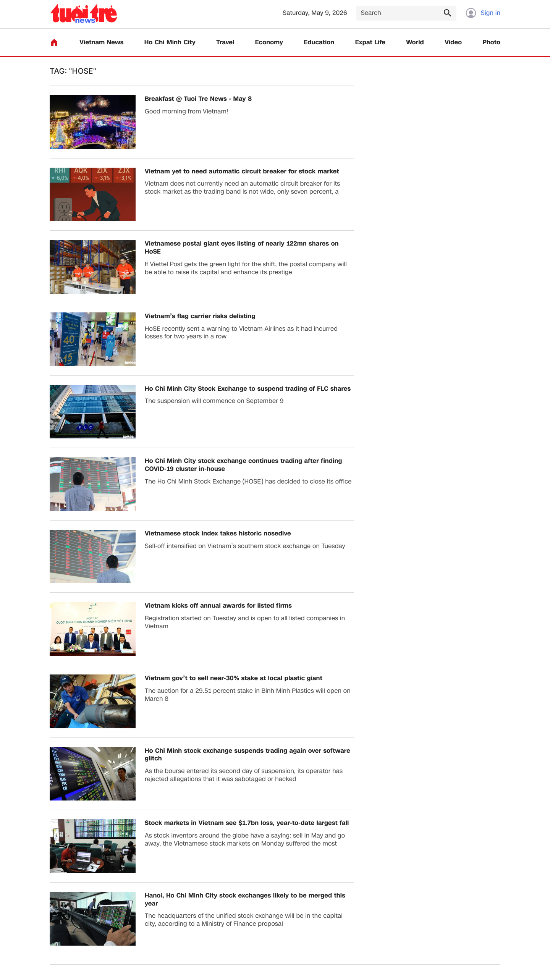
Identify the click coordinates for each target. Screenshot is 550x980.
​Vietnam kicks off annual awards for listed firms (218, 606)
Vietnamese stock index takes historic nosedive (218, 534)
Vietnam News (101, 43)
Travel (225, 43)
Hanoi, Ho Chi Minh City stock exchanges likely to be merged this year (245, 900)
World (415, 43)
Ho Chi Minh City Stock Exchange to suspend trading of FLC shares (248, 389)
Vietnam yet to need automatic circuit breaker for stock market (242, 172)
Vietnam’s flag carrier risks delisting (200, 316)
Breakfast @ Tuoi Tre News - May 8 (198, 99)
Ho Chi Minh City (170, 43)
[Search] (406, 13)
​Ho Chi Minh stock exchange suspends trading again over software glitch (247, 755)
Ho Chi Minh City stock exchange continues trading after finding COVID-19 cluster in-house (243, 465)
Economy (269, 43)
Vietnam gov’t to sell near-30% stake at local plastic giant (234, 678)
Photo (492, 43)
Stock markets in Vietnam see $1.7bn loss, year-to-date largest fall (247, 823)
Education (319, 43)
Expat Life (370, 43)
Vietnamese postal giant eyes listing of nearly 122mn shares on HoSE (242, 248)
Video (453, 43)
